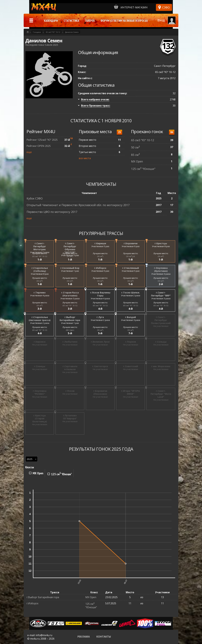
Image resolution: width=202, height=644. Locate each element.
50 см (135, 147)
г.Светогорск (100, 366)
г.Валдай (131, 317)
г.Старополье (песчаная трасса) (40, 319)
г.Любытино (70, 342)
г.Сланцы (40, 366)
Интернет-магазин (131, 7)
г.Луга (100, 317)
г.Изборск (100, 268)
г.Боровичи (131, 243)
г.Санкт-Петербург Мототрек (40, 246)
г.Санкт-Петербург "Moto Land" (161, 394)
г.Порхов (131, 342)
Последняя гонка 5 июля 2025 (42, 45)
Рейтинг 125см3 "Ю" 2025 (42, 140)
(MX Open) (70, 330)
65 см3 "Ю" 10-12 (143, 140)
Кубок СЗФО (35, 198)
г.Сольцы (161, 342)
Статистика (71, 21)
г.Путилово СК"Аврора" (70, 417)
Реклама (84, 637)
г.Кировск (40, 342)
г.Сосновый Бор (70, 268)
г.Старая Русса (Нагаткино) (70, 294)
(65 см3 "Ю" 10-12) (40, 256)
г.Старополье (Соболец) (40, 269)
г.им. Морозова (161, 366)
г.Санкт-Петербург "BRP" (161, 294)
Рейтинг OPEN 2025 (39, 146)
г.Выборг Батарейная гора (70, 319)
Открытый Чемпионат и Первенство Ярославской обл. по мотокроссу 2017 (78, 205)
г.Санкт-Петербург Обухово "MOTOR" (70, 248)
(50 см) (70, 256)
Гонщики (37, 32)
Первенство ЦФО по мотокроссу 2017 (52, 212)
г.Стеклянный (131, 268)
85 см (135, 155)
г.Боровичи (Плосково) (100, 392)
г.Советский (131, 366)
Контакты (104, 637)
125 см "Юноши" (143, 169)
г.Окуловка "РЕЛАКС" (40, 392)
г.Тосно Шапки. (131, 293)
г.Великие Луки (100, 342)
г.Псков (70, 391)
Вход (161, 20)
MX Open (137, 161)
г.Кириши (100, 243)
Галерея (90, 21)
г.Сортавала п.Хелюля (70, 368)
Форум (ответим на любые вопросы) (124, 21)
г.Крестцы (161, 243)
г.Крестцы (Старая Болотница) (40, 418)
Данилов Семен (72, 32)
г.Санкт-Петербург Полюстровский (161, 320)
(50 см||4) (131, 256)
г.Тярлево (40, 293)
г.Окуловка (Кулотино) (161, 269)
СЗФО (166, 7)
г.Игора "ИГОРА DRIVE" (131, 392)
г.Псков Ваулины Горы (100, 294)
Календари (51, 21)
